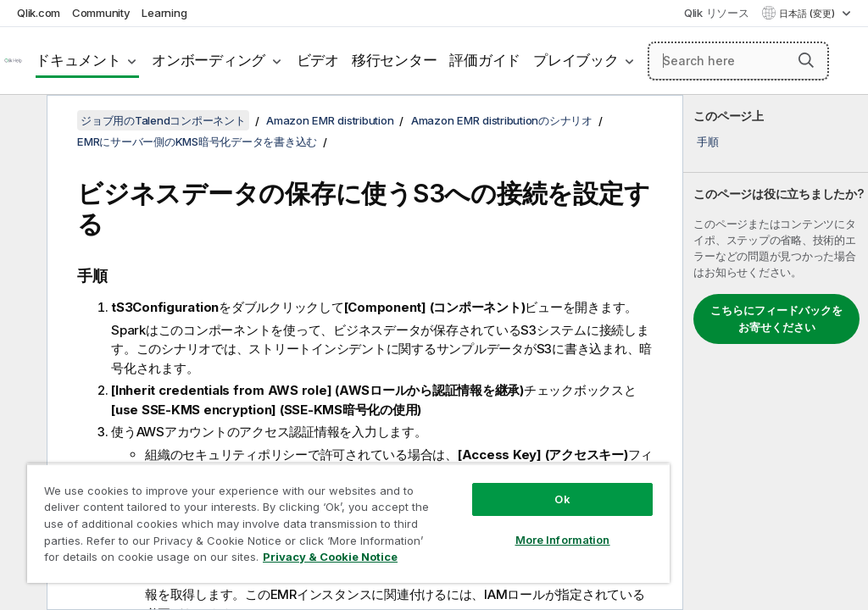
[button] (806, 60)
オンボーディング (209, 60)
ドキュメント (78, 60)
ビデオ (318, 60)
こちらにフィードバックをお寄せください (776, 319)
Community (101, 13)
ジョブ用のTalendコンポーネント (163, 120)
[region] (348, 523)
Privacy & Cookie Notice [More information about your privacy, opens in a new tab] (330, 557)
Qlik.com (39, 13)
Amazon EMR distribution (330, 120)
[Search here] (738, 61)
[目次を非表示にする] (21, 121)
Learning (164, 13)
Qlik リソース (717, 13)
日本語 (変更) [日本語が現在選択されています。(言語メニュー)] (808, 14)
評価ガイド (485, 60)
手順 (708, 141)
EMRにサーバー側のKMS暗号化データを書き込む (197, 141)
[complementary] (776, 352)
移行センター (395, 60)
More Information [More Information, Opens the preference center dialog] (563, 540)
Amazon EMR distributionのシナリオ (502, 120)
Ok (562, 499)
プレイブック (576, 60)
